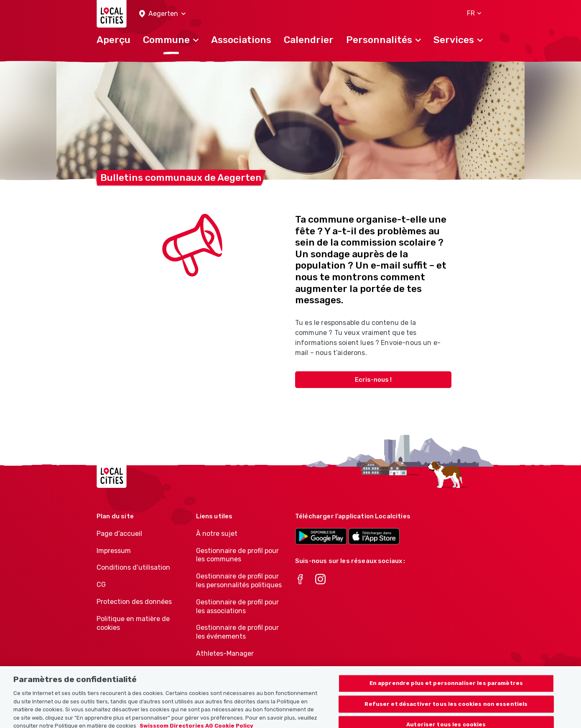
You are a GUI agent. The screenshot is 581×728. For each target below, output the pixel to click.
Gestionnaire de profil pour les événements (237, 632)
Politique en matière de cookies (133, 623)
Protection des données (134, 602)
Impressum (114, 551)
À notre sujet (217, 534)
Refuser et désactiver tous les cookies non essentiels (446, 708)
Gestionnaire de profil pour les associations (237, 606)
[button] (162, 14)
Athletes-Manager (225, 653)
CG (101, 585)
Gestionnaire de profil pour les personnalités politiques (239, 581)
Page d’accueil (119, 534)
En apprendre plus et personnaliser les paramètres (446, 688)
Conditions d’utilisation (133, 567)
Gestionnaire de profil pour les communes (237, 555)
